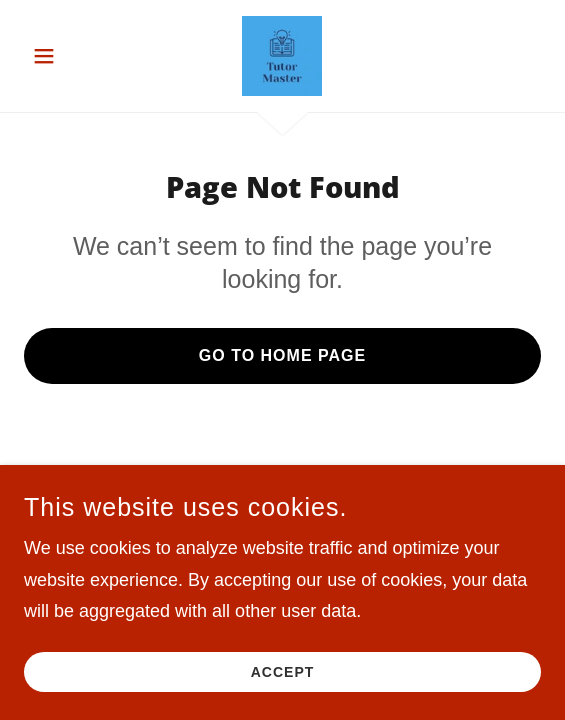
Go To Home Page (282, 355)
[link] (282, 56)
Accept (283, 672)
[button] (63, 56)
